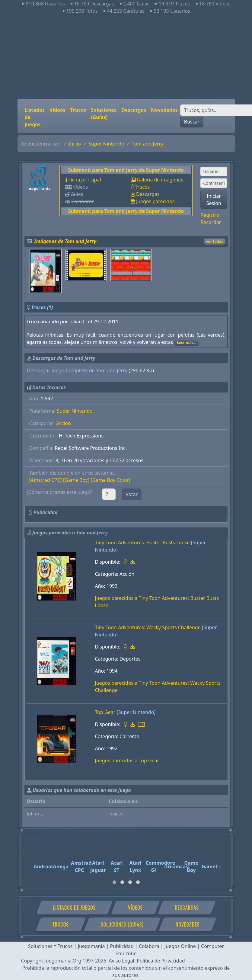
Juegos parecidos (155, 201)
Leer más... (187, 343)
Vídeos (57, 110)
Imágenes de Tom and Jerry (65, 241)
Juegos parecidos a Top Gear (127, 761)
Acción (64, 423)
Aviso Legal (121, 961)
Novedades (164, 110)
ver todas (215, 241)
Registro (210, 215)
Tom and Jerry (148, 144)
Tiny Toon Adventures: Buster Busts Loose (142, 543)
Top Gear (105, 712)
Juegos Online (180, 946)
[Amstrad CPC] (46, 480)
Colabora (149, 946)
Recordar (211, 222)
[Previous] (28, 857)
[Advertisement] (126, 57)
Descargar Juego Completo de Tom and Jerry (77, 370)
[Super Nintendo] (136, 712)
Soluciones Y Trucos (50, 946)
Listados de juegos (35, 117)
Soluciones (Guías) (104, 114)
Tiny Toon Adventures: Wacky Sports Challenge (148, 627)
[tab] (114, 882)
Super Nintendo (106, 144)
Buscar (192, 122)
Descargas (134, 110)
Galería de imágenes (160, 180)
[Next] (224, 857)
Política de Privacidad (161, 961)
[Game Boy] (76, 480)
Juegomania (91, 946)
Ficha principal (85, 180)
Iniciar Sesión (214, 200)
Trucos (78, 110)
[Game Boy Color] (110, 480)
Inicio (75, 144)
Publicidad (122, 946)
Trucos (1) (42, 307)
